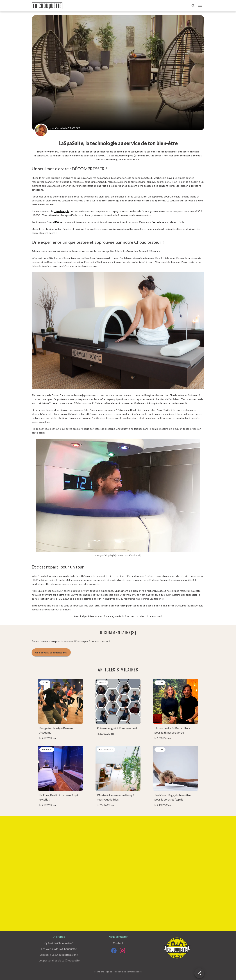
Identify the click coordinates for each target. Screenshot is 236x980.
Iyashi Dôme (55, 222)
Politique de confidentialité (128, 972)
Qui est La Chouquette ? (59, 943)
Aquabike (159, 222)
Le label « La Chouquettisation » (59, 955)
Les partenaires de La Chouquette (59, 960)
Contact (118, 943)
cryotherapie (61, 211)
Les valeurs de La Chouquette (59, 949)
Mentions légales (103, 972)
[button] (199, 973)
